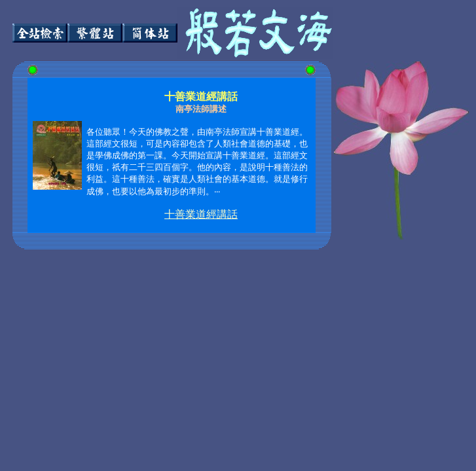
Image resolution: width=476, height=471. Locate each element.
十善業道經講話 (201, 214)
